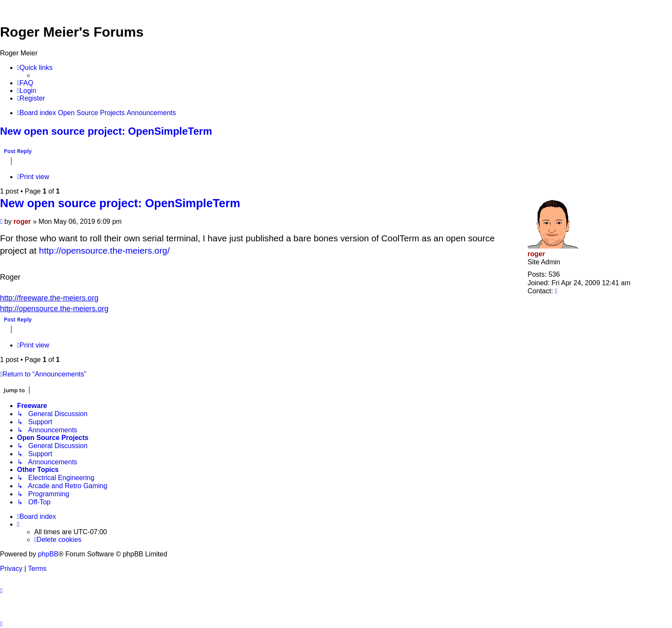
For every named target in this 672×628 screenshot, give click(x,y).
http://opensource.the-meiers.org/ (104, 250)
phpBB (48, 554)
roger (537, 254)
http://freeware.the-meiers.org (49, 298)
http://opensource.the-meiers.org (54, 309)
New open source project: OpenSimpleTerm (106, 131)
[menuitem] (25, 83)
